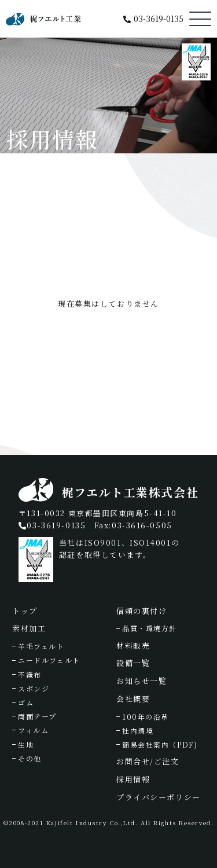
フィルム (33, 730)
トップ (25, 611)
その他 (30, 758)
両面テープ (37, 716)
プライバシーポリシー (159, 797)
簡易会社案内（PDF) (160, 744)
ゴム (26, 702)
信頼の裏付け (141, 611)
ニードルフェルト (49, 660)
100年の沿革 (146, 717)
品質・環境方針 (150, 628)
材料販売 (133, 646)
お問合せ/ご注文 (148, 761)
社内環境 (138, 731)
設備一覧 (133, 663)
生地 (26, 744)
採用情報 (133, 779)
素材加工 (29, 628)
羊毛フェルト (41, 646)
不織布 (30, 674)
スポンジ (34, 688)
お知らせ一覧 (141, 681)
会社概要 (133, 699)
